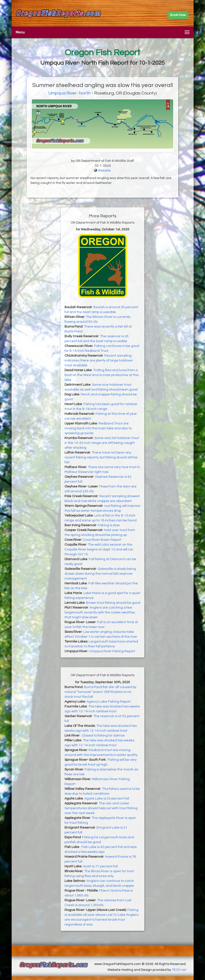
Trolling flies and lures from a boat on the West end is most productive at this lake (102, 375)
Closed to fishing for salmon (103, 736)
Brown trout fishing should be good (113, 603)
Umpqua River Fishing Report (112, 651)
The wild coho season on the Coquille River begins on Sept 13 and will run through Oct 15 (99, 549)
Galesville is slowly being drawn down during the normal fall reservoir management (100, 574)
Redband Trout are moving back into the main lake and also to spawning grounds (98, 428)
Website (104, 171)
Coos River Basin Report (102, 540)
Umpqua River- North (70, 93)
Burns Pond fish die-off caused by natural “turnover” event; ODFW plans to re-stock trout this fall (100, 692)
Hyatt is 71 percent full (100, 866)
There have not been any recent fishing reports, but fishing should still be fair (101, 457)
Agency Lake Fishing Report (109, 702)
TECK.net (179, 970)
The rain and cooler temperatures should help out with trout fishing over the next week (101, 808)
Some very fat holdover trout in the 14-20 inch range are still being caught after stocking (102, 443)
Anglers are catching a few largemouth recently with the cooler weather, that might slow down (100, 612)
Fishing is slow (109, 525)
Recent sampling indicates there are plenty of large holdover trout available (99, 361)
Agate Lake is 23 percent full (107, 799)
